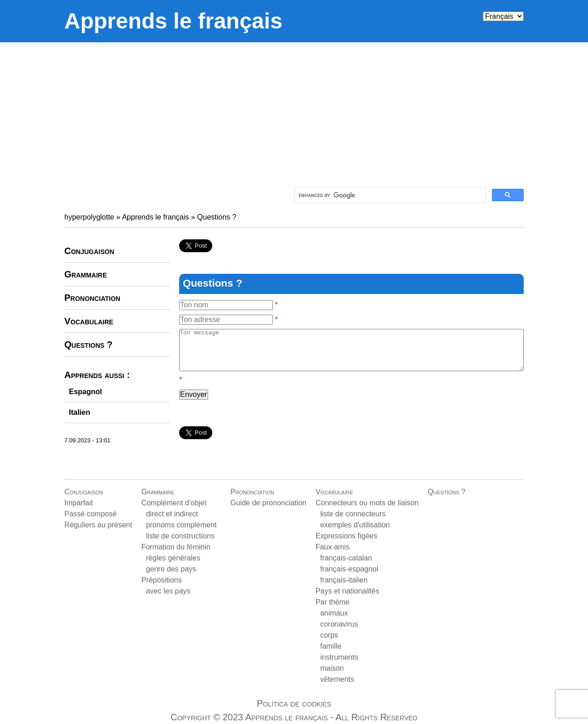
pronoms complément (181, 525)
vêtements (337, 679)
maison (332, 668)
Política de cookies (294, 703)
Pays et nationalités (348, 591)
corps (329, 635)
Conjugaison (89, 251)
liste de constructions (180, 536)
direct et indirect (172, 514)
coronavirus (339, 624)
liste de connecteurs (353, 514)
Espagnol (85, 392)
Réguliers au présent (98, 525)
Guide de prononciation (268, 503)
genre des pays (171, 569)
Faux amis (333, 547)
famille (331, 646)
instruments (339, 657)
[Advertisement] (294, 111)
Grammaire (86, 274)
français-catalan (346, 558)
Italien (79, 412)
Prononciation (92, 298)
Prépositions (162, 580)
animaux (334, 613)
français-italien (344, 580)
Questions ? (217, 217)
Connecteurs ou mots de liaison (367, 503)
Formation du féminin (176, 547)
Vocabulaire (89, 321)
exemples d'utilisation (355, 525)
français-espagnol (349, 569)
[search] (389, 195)
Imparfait (79, 503)
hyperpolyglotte (89, 217)
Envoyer (194, 403)
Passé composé (90, 514)
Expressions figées (346, 536)
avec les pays (168, 591)
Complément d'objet (174, 503)
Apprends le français (173, 21)
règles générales (173, 558)
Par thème (333, 602)
